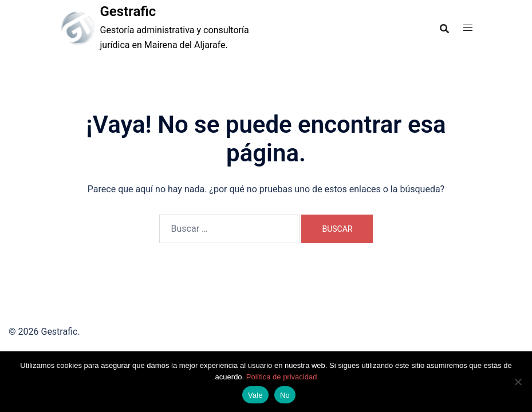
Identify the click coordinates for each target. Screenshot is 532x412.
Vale (255, 395)
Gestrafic (128, 11)
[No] (518, 382)
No (285, 395)
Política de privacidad (282, 377)
